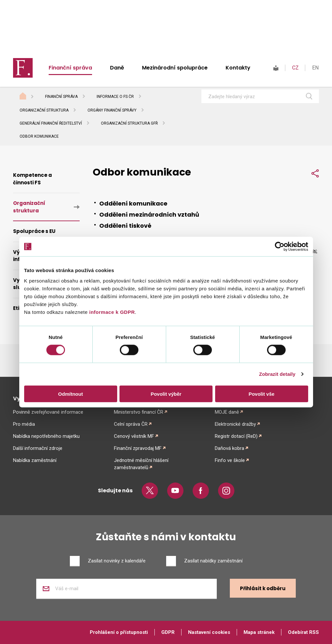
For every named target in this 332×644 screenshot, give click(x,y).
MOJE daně (227, 412)
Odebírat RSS (303, 632)
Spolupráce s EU (34, 231)
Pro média (24, 424)
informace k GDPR (111, 312)
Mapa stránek (259, 632)
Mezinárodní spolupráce (175, 68)
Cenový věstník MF (134, 436)
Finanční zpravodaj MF (138, 448)
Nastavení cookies (209, 632)
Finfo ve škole (230, 460)
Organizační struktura (44, 110)
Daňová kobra (229, 448)
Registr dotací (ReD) (236, 436)
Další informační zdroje (38, 448)
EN (315, 68)
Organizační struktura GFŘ (129, 123)
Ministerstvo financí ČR (139, 412)
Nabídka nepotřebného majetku (46, 436)
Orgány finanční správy (112, 110)
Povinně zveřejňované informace (48, 412)
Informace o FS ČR (115, 97)
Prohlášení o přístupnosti (119, 632)
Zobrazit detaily (277, 374)
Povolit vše (261, 394)
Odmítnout (71, 394)
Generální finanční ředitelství (51, 123)
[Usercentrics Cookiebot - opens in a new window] (280, 247)
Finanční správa (70, 68)
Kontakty (238, 68)
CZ (295, 68)
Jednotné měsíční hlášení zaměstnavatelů (141, 464)
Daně (117, 68)
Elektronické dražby (235, 424)
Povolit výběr (166, 394)
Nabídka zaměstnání (35, 460)
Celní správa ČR (131, 424)
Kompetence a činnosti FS (32, 179)
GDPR (168, 632)
